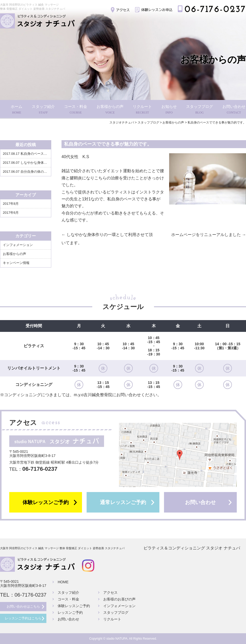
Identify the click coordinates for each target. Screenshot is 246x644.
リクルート (142, 110)
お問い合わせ (234, 110)
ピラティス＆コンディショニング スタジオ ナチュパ (192, 548)
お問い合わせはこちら (23, 606)
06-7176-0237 (40, 469)
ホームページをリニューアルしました (209, 235)
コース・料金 (76, 110)
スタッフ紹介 (43, 110)
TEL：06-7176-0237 (23, 595)
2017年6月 (11, 213)
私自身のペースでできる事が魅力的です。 (43, 154)
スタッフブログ (199, 110)
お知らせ (169, 110)
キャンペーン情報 (16, 263)
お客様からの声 (110, 110)
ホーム (17, 110)
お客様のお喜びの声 (119, 599)
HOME (63, 582)
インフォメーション (18, 245)
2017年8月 (11, 204)
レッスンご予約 (70, 612)
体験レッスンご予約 (46, 502)
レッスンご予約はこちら (23, 618)
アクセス (110, 592)
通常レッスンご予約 (123, 502)
